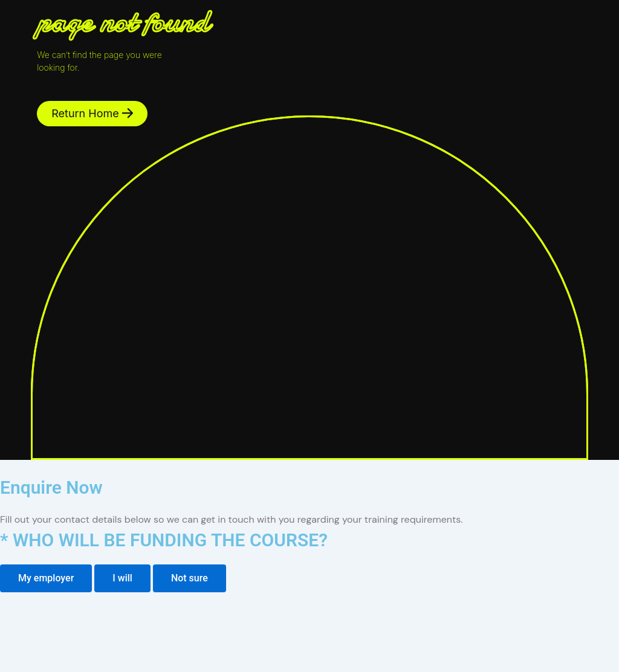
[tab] (46, 578)
